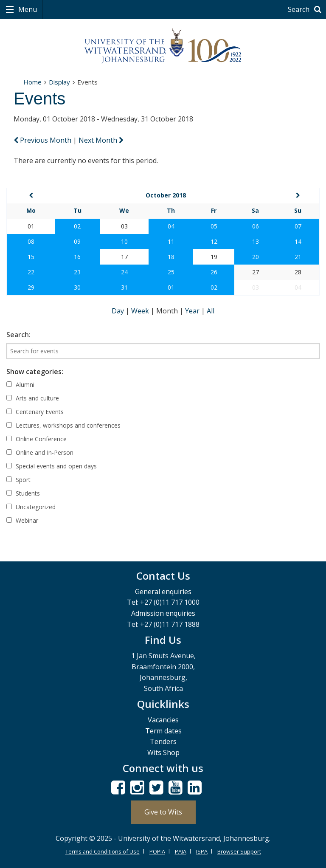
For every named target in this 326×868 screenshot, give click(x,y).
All (211, 311)
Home (32, 82)
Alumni (20, 385)
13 (256, 241)
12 (214, 241)
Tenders (163, 741)
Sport (18, 480)
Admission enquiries (163, 613)
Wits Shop (163, 752)
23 (77, 272)
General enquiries (163, 592)
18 (171, 257)
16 (77, 257)
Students (23, 493)
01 (171, 287)
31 (124, 287)
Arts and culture (33, 398)
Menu (27, 9)
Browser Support (239, 851)
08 (31, 241)
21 (298, 257)
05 (214, 226)
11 (171, 241)
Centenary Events (35, 412)
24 (124, 272)
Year (193, 311)
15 (31, 257)
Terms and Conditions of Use (103, 851)
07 (298, 226)
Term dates (163, 731)
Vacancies (163, 720)
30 (77, 287)
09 (77, 241)
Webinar (22, 520)
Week (141, 311)
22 (31, 272)
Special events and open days (52, 466)
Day (119, 311)
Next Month (101, 140)
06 (256, 226)
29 (31, 287)
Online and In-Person (40, 452)
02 (77, 226)
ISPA (202, 851)
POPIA (157, 851)
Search (306, 9)
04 (171, 226)
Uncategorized (31, 507)
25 (171, 272)
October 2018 (166, 195)
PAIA (181, 851)
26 (214, 272)
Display (59, 82)
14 (298, 241)
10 (124, 241)
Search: (18, 335)
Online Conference (37, 439)
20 (256, 257)
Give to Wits (163, 812)
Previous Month (43, 140)
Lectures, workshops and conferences (63, 425)
